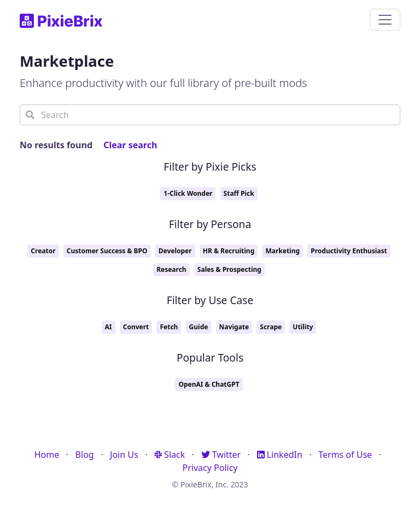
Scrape (271, 327)
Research (171, 269)
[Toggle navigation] (385, 20)
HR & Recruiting (229, 251)
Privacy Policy (210, 468)
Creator (43, 251)
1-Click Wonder (188, 193)
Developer (175, 251)
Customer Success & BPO (107, 251)
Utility (303, 327)
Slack (170, 455)
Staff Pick (239, 193)
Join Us (124, 455)
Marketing (282, 251)
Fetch (169, 327)
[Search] (210, 115)
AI (109, 327)
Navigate (234, 327)
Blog (85, 455)
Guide (199, 327)
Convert (136, 327)
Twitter (221, 455)
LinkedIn (280, 455)
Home (47, 455)
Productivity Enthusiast (349, 251)
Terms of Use (345, 455)
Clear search (130, 145)
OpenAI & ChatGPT (209, 384)
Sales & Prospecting (229, 269)
